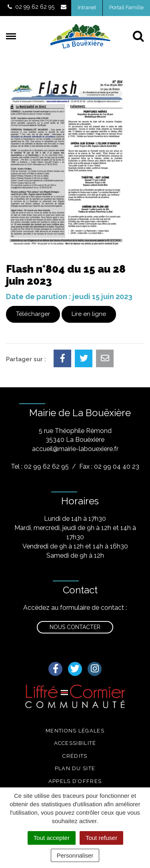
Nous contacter (75, 627)
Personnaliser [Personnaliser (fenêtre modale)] (75, 855)
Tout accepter (52, 838)
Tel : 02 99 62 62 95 (40, 466)
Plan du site (75, 768)
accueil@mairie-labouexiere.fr (75, 449)
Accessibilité (75, 743)
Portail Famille (126, 7)
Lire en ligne (89, 314)
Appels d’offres (75, 781)
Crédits (75, 756)
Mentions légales (75, 731)
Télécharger (33, 314)
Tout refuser (101, 838)
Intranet (87, 7)
